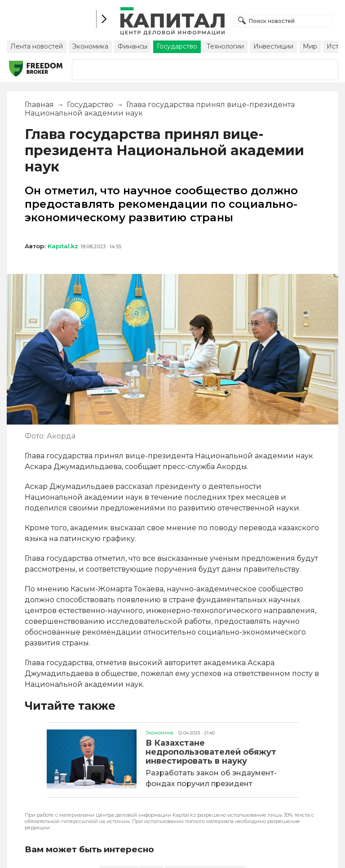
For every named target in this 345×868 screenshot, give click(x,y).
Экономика (90, 46)
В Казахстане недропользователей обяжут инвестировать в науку (211, 752)
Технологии (225, 46)
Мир (310, 46)
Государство (177, 46)
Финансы (133, 46)
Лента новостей (37, 46)
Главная (39, 105)
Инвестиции (273, 46)
